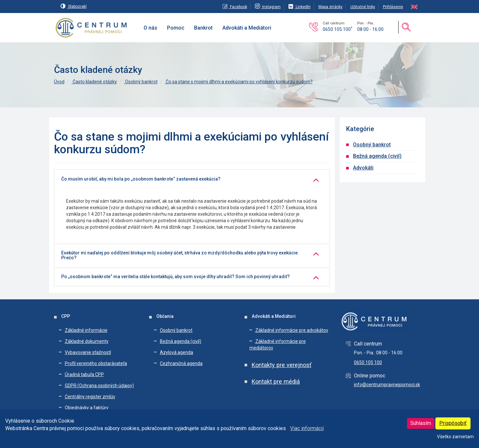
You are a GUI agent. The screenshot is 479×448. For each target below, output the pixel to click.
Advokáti (363, 168)
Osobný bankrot (141, 82)
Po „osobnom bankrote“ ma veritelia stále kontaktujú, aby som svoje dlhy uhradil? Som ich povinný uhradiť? (176, 277)
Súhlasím (421, 423)
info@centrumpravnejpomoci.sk (387, 385)
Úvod (59, 82)
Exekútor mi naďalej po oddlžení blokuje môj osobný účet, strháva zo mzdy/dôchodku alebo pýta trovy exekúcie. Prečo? (180, 255)
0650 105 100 (338, 29)
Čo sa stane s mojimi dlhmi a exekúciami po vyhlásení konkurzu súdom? (239, 82)
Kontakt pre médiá (276, 381)
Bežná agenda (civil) (377, 156)
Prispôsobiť (453, 423)
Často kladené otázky (94, 82)
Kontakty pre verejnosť (282, 365)
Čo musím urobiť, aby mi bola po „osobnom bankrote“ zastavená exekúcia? (141, 179)
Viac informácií (307, 428)
